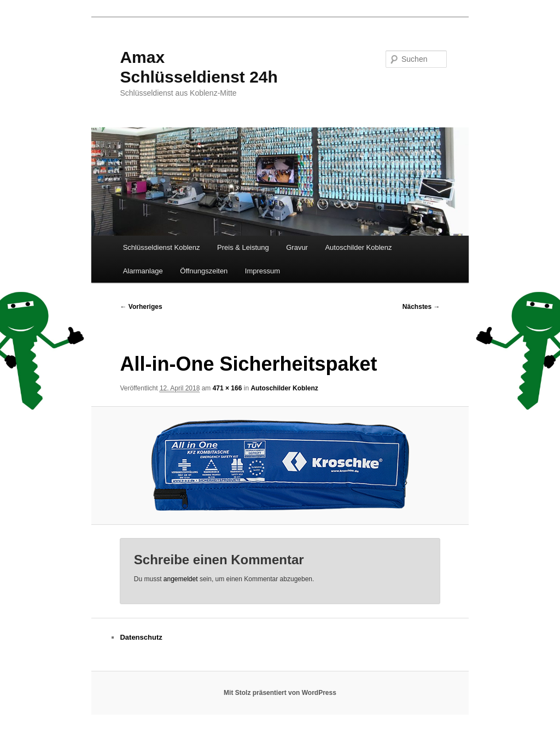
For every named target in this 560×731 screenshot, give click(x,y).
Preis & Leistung (243, 247)
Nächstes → (421, 307)
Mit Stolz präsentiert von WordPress (280, 693)
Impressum (262, 271)
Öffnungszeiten (204, 271)
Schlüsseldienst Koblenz (162, 247)
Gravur (297, 247)
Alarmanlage (143, 271)
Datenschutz (141, 637)
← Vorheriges (141, 307)
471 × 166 (227, 388)
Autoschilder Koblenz (358, 247)
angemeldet (181, 579)
